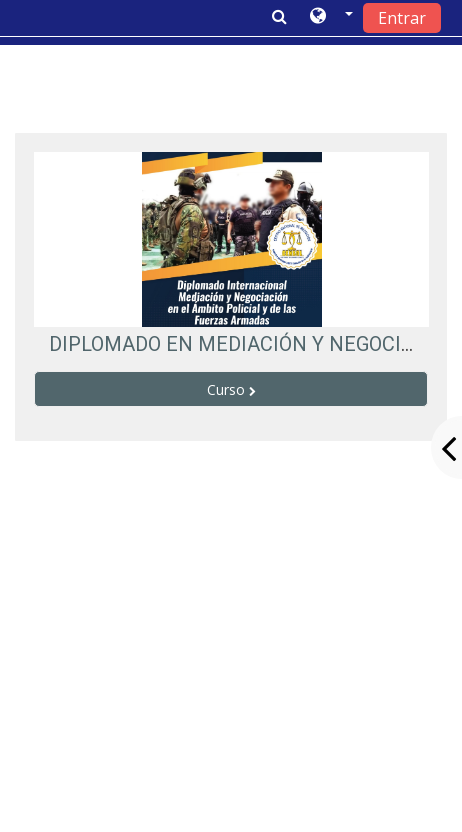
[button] (331, 17)
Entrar (402, 18)
